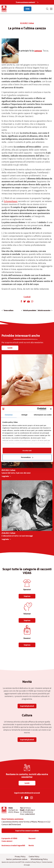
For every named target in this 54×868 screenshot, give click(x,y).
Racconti (32, 838)
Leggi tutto (5, 476)
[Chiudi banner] (51, 409)
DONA (28, 9)
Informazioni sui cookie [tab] (43, 415)
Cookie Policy (34, 857)
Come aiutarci (7, 841)
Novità (31, 845)
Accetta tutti (27, 450)
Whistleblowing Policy (39, 859)
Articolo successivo (44, 310)
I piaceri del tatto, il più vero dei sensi (16, 473)
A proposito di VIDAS (9, 838)
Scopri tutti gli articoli (27, 706)
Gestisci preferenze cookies (17, 859)
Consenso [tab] (9, 415)
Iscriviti (10, 348)
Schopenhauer (11, 201)
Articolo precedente (30, 310)
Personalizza (27, 457)
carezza (38, 51)
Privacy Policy (20, 857)
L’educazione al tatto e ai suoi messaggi (17, 536)
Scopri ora (27, 596)
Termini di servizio (47, 862)
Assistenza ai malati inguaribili (13, 845)
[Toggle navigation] (51, 9)
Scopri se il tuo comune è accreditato (27, 831)
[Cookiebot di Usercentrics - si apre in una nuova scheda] (37, 409)
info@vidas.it (30, 810)
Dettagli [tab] (24, 415)
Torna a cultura (8, 310)
